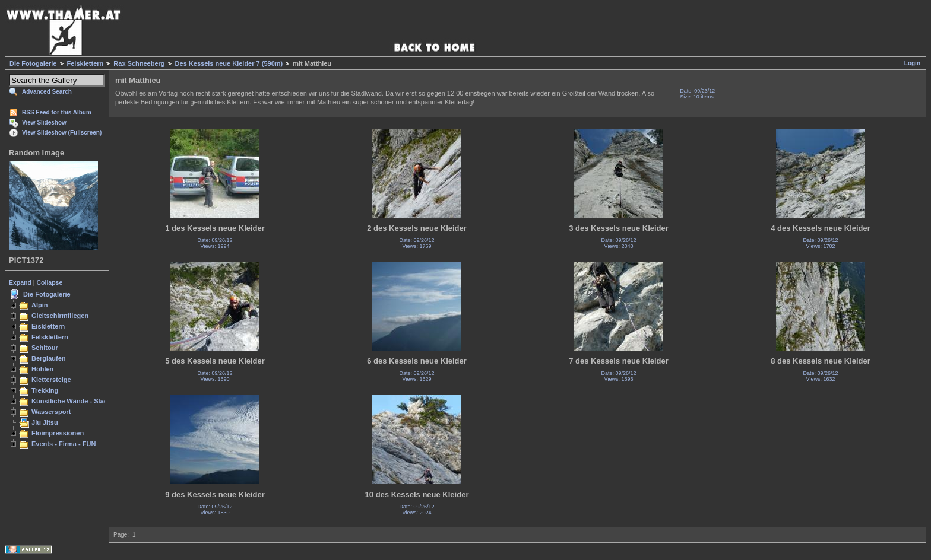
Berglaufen (49, 358)
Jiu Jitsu (45, 422)
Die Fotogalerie (33, 63)
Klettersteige (51, 380)
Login (912, 63)
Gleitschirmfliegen (60, 316)
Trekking (45, 390)
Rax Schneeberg (139, 63)
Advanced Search (47, 92)
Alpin (40, 305)
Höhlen (42, 369)
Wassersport (51, 412)
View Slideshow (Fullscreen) (62, 133)
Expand (20, 282)
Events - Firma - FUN (64, 444)
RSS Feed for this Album (57, 112)
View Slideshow (44, 122)
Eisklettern (48, 326)
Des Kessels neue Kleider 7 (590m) (229, 63)
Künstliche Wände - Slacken (75, 401)
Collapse (50, 282)
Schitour (45, 348)
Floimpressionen (58, 433)
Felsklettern (85, 63)
